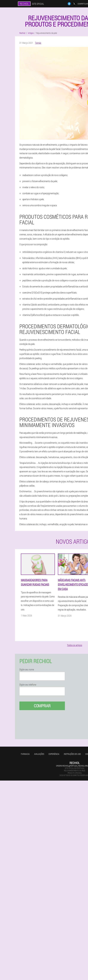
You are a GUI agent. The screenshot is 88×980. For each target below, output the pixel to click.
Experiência (54, 754)
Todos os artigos (75, 645)
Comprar (42, 706)
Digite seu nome (27, 669)
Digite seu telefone (28, 685)
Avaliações (39, 754)
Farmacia (25, 754)
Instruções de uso (72, 754)
